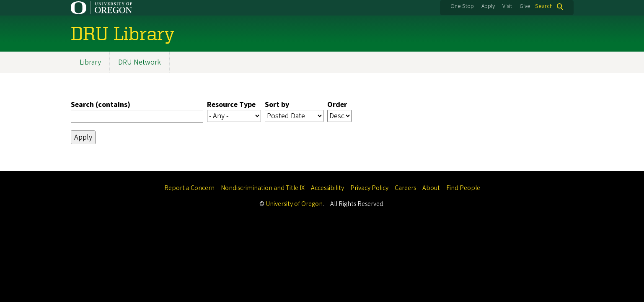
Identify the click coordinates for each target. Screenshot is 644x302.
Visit (507, 6)
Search (544, 7)
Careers (405, 188)
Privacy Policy (369, 188)
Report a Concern (189, 188)
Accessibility (327, 188)
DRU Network (140, 62)
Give (525, 6)
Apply (488, 6)
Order (337, 105)
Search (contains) (101, 105)
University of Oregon (294, 204)
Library (90, 62)
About (431, 188)
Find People (463, 188)
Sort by (277, 105)
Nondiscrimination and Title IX (263, 188)
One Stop (462, 6)
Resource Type (231, 105)
